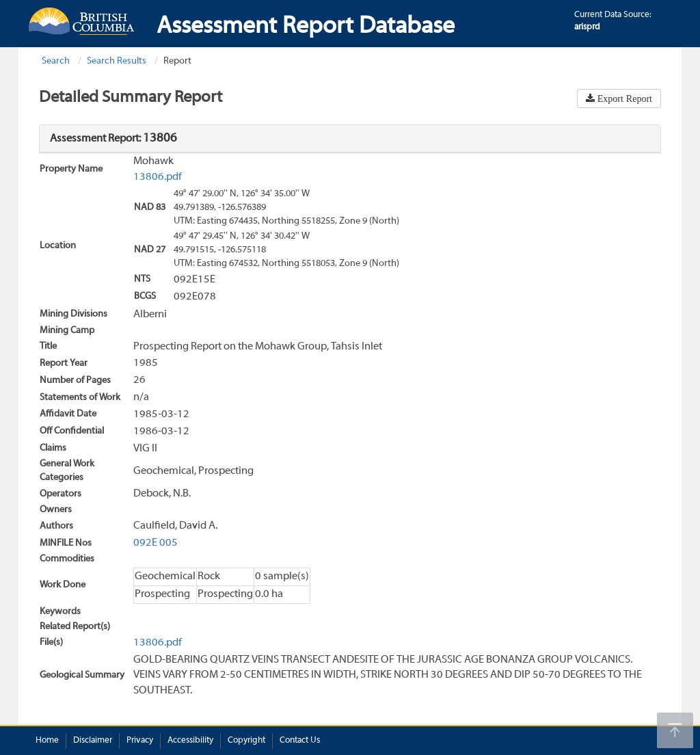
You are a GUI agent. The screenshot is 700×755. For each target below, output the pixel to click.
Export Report (623, 98)
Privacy (140, 741)
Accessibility (190, 741)
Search (56, 61)
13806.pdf (158, 177)
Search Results (117, 61)
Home (47, 741)
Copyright (246, 741)
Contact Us (300, 741)
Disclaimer (93, 741)
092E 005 (156, 543)
